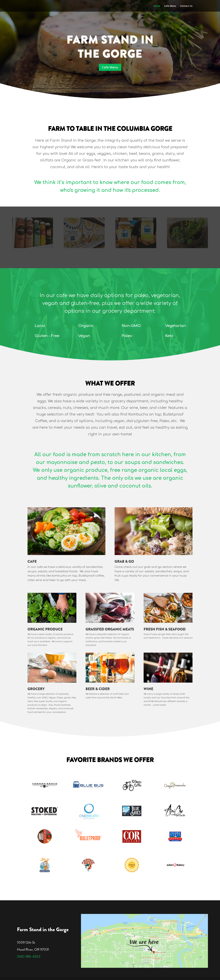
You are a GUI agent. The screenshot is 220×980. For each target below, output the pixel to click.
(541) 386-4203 (29, 957)
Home (157, 6)
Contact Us (186, 6)
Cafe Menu (170, 6)
